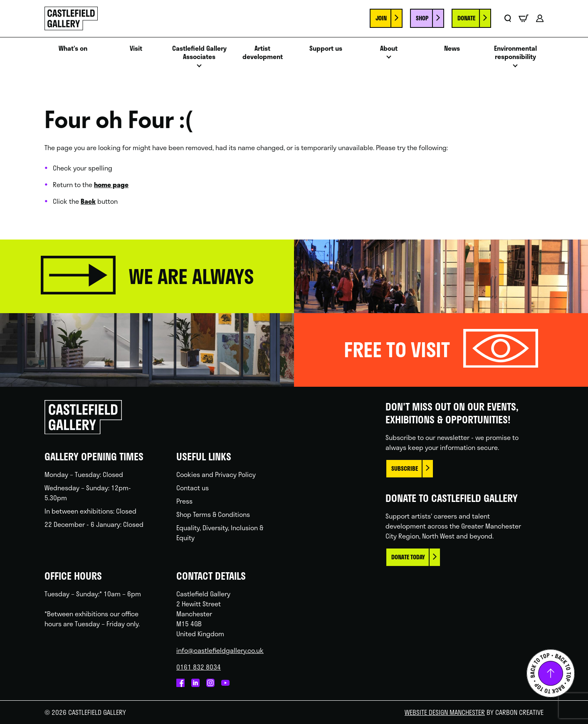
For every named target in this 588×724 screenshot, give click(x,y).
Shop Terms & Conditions (213, 514)
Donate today (408, 557)
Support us (326, 48)
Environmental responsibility (515, 53)
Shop (422, 18)
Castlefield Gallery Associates (199, 53)
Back (88, 201)
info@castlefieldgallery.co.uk (220, 650)
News (452, 48)
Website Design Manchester (445, 712)
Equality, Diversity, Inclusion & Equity (220, 532)
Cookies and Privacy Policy (216, 474)
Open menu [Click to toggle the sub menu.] (199, 68)
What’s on (73, 48)
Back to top (551, 673)
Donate (466, 18)
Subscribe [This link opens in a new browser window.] (405, 468)
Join (381, 18)
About (389, 48)
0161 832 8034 (199, 667)
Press (184, 501)
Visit (136, 48)
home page (111, 184)
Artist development (263, 53)
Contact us (193, 488)
